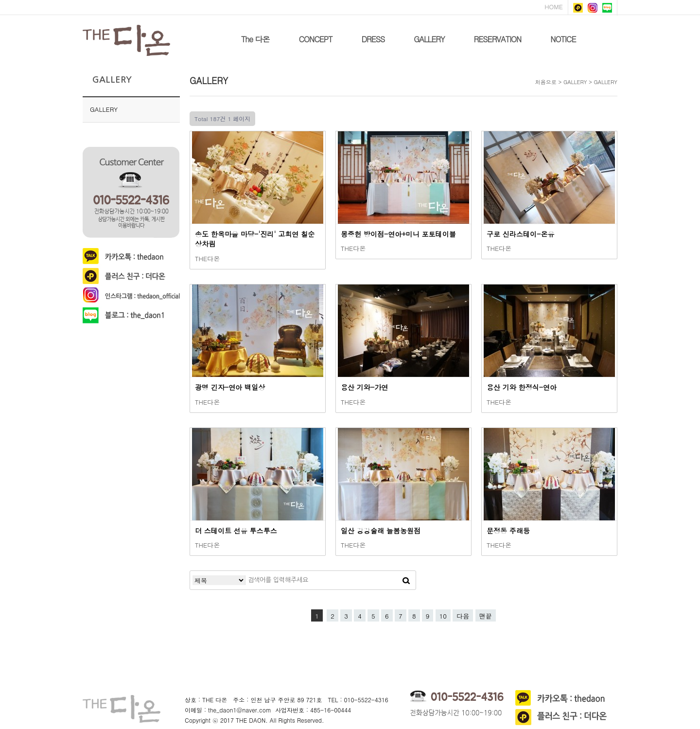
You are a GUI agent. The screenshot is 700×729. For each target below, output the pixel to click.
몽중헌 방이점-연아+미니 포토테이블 (398, 234)
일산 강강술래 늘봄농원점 (381, 531)
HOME (554, 7)
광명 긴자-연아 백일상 (230, 387)
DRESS (373, 39)
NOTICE (563, 39)
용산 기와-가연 (364, 387)
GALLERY (429, 39)
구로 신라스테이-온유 (521, 234)
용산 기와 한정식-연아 (522, 387)
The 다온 (255, 39)
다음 (463, 616)
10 (443, 616)
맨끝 (486, 616)
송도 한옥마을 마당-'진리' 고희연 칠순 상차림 (255, 239)
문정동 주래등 (508, 531)
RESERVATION (498, 39)
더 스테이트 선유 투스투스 (236, 531)
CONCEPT (316, 39)
